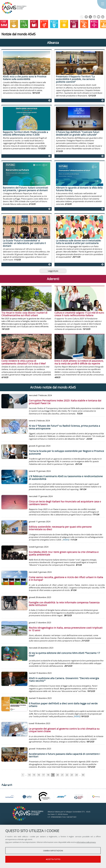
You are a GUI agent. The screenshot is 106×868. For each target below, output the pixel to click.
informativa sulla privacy (86, 842)
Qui (7, 842)
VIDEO (66, 540)
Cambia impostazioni (53, 851)
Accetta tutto (53, 859)
